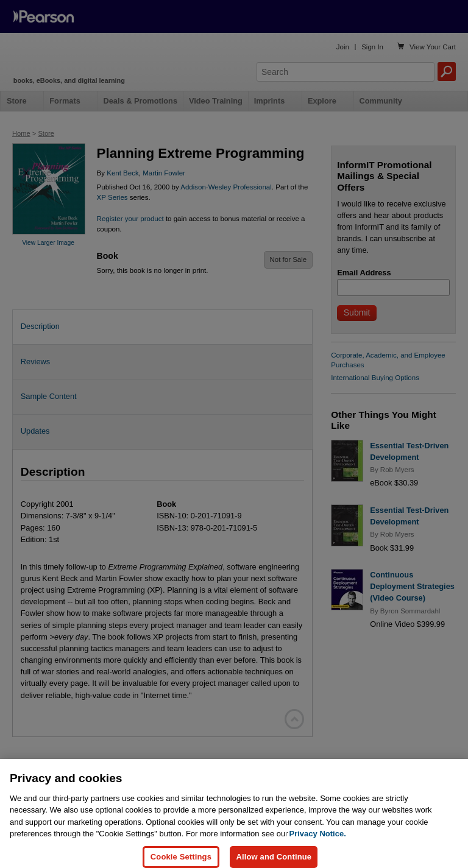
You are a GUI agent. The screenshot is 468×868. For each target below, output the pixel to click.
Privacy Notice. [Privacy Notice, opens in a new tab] (318, 843)
